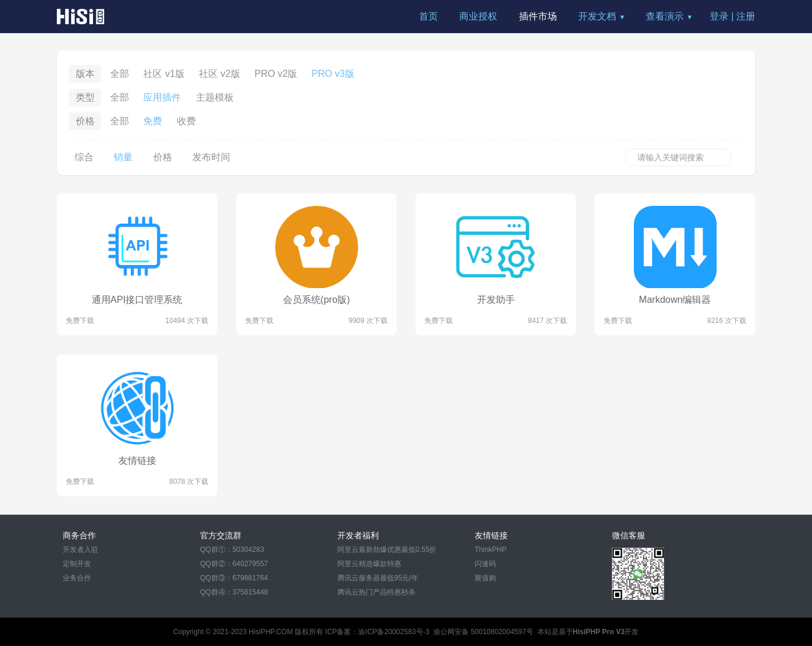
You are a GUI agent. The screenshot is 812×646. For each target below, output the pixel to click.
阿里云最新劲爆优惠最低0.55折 (387, 550)
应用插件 (162, 97)
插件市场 (538, 16)
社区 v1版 (164, 74)
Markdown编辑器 (675, 300)
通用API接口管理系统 (137, 300)
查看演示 (665, 16)
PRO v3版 (333, 74)
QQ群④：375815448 (234, 592)
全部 (120, 74)
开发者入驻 (80, 550)
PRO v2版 (276, 74)
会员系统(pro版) (317, 300)
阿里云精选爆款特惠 (369, 564)
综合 (84, 157)
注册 (746, 16)
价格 (163, 157)
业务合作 (77, 578)
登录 (719, 16)
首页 (428, 16)
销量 (123, 157)
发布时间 (211, 157)
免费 (153, 121)
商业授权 (478, 16)
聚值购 (485, 578)
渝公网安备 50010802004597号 (483, 632)
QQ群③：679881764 (234, 578)
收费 (186, 121)
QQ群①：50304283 (232, 550)
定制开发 (77, 564)
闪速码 (485, 564)
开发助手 (496, 300)
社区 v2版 (219, 74)
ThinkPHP (491, 550)
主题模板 (215, 97)
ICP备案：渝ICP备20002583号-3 (377, 632)
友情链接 (137, 461)
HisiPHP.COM (270, 632)
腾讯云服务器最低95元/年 (378, 578)
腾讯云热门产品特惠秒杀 (376, 592)
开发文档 (597, 16)
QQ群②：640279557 (234, 564)
